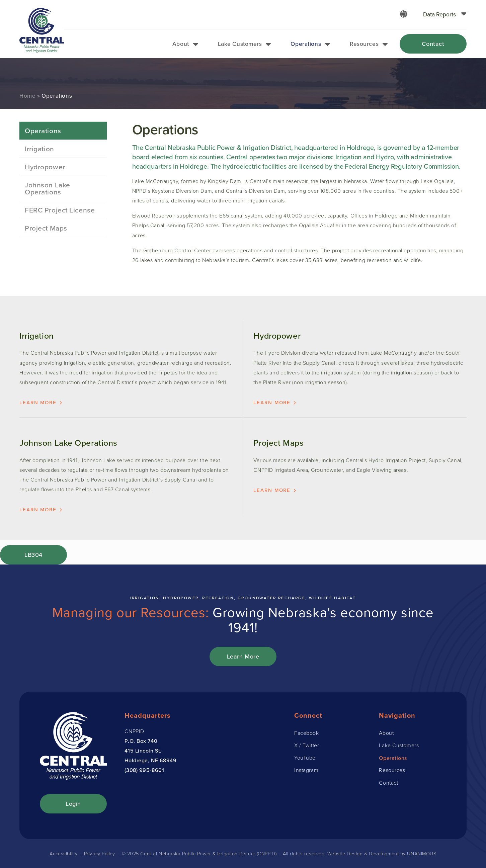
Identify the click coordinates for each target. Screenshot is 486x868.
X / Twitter (307, 745)
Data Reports (439, 14)
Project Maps (46, 228)
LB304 (33, 555)
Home (27, 96)
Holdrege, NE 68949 (150, 760)
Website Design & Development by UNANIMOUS (382, 854)
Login (73, 804)
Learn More (243, 656)
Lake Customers (240, 44)
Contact (433, 44)
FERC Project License (60, 210)
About (181, 44)
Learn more (38, 402)
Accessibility (63, 854)
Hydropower (45, 167)
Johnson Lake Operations (48, 188)
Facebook (306, 733)
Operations (306, 44)
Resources (364, 44)
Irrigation (39, 149)
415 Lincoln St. (143, 751)
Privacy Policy (100, 854)
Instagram (306, 770)
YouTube (305, 758)
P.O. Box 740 (141, 741)
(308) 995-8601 (144, 770)
